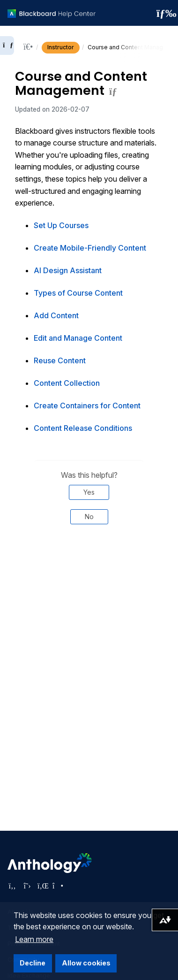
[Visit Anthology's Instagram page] (57, 886)
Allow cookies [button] (86, 963)
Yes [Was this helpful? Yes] (89, 492)
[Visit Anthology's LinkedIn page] (42, 886)
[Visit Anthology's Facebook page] (12, 886)
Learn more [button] (34, 939)
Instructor (61, 47)
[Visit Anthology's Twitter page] (27, 886)
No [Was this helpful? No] (89, 517)
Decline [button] (33, 963)
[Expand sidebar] (7, 46)
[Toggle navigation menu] (163, 13)
